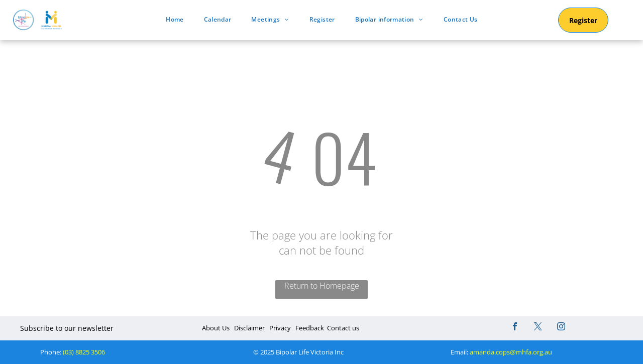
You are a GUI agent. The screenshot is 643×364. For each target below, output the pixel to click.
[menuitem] (175, 19)
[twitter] (538, 328)
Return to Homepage (322, 286)
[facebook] (515, 328)
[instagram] (561, 328)
